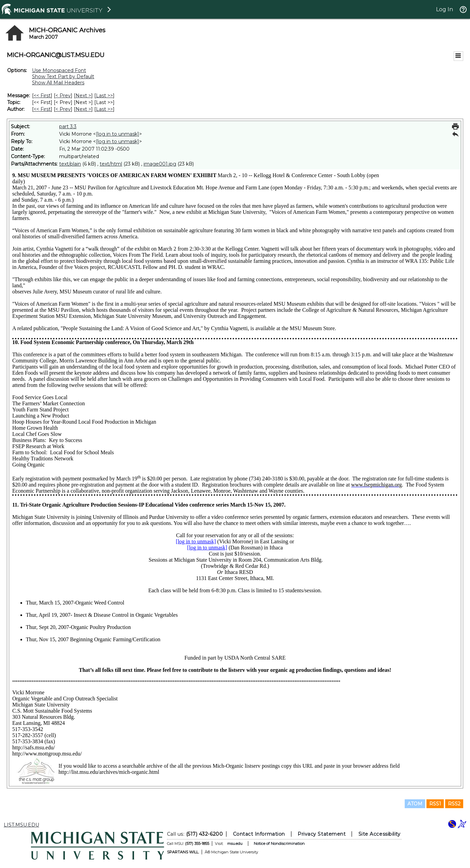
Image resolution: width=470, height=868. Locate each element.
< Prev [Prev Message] (63, 96)
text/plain (70, 164)
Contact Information (259, 834)
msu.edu (235, 844)
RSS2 (454, 804)
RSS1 (435, 804)
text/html (111, 164)
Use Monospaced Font (59, 70)
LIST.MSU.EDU (21, 825)
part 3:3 (68, 126)
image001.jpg (160, 164)
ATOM (415, 804)
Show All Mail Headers (58, 83)
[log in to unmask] (117, 134)
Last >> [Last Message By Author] (104, 109)
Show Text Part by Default (63, 76)
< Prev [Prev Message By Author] (63, 109)
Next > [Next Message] (83, 96)
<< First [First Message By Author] (42, 109)
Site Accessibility (380, 834)
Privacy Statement (322, 834)
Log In (444, 9)
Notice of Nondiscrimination (279, 844)
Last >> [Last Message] (104, 96)
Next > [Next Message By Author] (83, 109)
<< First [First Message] (42, 96)
